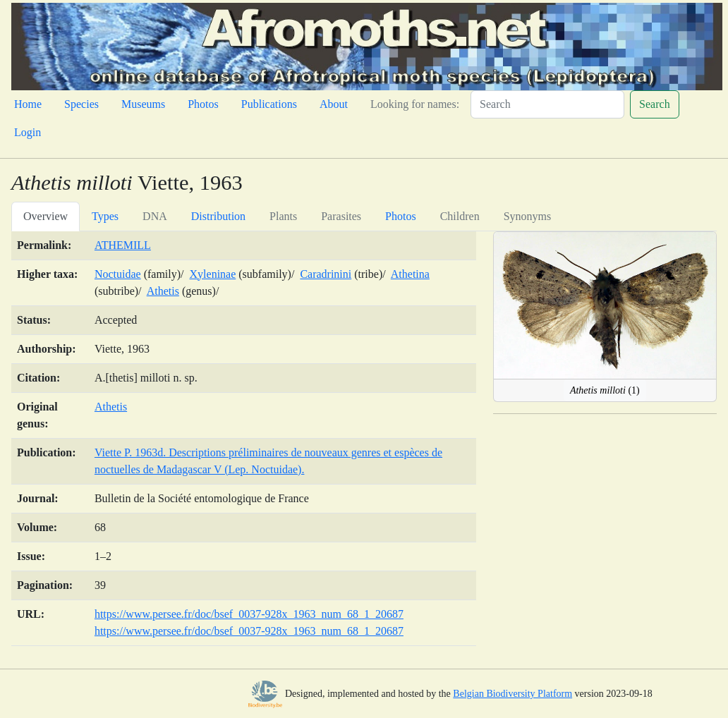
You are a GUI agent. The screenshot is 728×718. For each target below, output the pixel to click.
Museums (143, 104)
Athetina (410, 274)
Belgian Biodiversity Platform (512, 694)
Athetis (163, 291)
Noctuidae (118, 274)
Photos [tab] (401, 216)
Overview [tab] (45, 216)
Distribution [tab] (218, 216)
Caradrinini (326, 274)
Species (81, 104)
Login (28, 132)
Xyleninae (213, 274)
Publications (269, 104)
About (334, 104)
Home (28, 104)
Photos (203, 104)
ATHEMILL (123, 245)
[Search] (547, 104)
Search (655, 104)
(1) (605, 390)
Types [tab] (105, 216)
